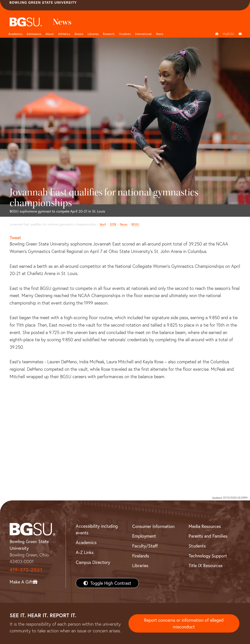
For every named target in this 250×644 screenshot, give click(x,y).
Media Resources (205, 526)
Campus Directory (93, 562)
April (103, 224)
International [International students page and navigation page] (143, 34)
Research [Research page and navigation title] (109, 34)
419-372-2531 (26, 570)
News (124, 224)
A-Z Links (85, 552)
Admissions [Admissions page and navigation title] (34, 34)
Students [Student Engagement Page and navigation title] (125, 34)
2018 (113, 224)
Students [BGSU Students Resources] (197, 546)
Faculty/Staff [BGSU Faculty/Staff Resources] (145, 546)
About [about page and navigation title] (50, 34)
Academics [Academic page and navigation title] (15, 34)
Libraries (93, 34)
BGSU (135, 224)
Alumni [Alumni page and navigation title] (79, 34)
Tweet (15, 238)
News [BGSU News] (160, 34)
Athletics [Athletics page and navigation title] (64, 34)
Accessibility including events (97, 529)
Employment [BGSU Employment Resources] (144, 536)
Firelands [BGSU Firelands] (141, 556)
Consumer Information (153, 526)
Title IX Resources (206, 565)
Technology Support (208, 556)
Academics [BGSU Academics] (86, 542)
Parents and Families (208, 536)
